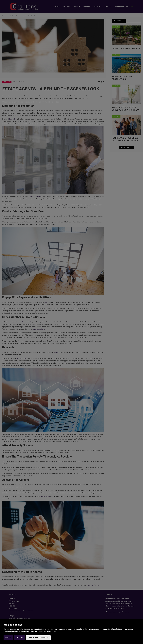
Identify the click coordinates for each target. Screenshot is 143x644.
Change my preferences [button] (38, 638)
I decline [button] (20, 638)
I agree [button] (8, 638)
